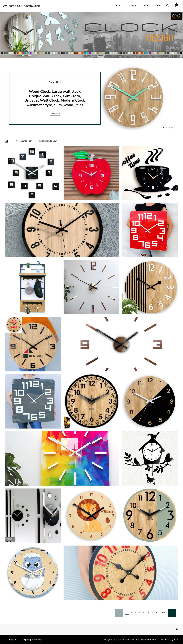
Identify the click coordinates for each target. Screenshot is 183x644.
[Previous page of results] (119, 613)
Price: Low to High (23, 141)
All (6, 141)
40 (163, 612)
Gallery (158, 5)
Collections (132, 5)
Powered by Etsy (170, 639)
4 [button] (172, 127)
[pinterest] (177, 629)
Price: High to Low (48, 141)
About (146, 5)
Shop (118, 5)
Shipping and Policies (33, 639)
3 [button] (169, 127)
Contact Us (11, 639)
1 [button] (164, 127)
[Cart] (176, 6)
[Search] (167, 6)
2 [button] (166, 127)
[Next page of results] (172, 613)
